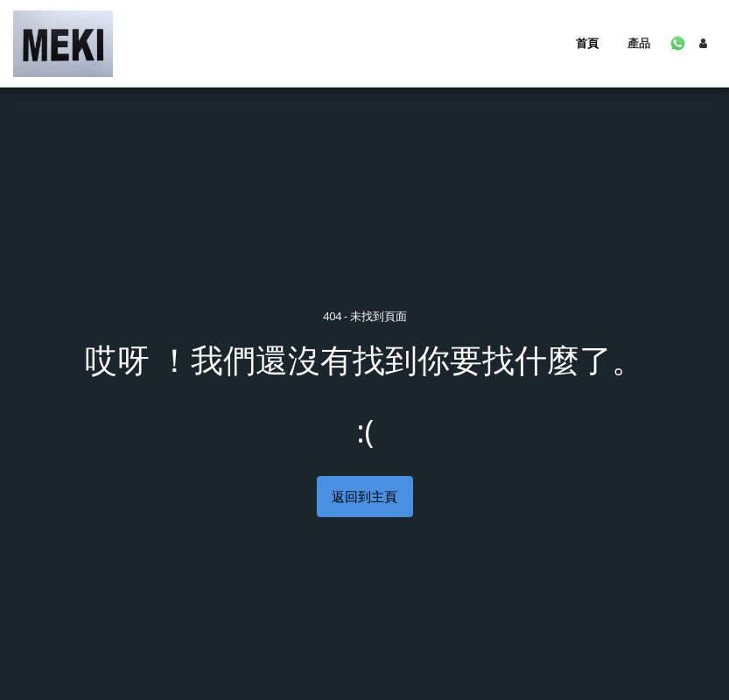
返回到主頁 (364, 496)
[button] (678, 44)
